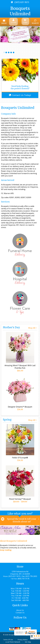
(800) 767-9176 (23, 578)
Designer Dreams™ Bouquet (20, 406)
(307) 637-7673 (22, 2)
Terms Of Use (8, 639)
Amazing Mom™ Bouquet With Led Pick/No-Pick (20, 366)
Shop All (33, 327)
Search (32, 23)
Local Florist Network (13, 641)
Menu (8, 23)
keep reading (6, 549)
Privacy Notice (23, 639)
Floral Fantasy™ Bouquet (20, 498)
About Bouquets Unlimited (13, 540)
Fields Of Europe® (20, 457)
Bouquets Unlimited (20, 11)
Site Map (28, 641)
